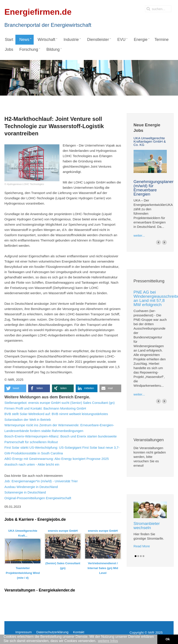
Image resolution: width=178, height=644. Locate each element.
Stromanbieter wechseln (147, 526)
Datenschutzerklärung (52, 632)
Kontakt (79, 632)
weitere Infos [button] (108, 641)
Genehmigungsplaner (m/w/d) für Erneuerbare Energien (154, 188)
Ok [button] (168, 639)
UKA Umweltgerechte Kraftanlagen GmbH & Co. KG (150, 141)
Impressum (24, 632)
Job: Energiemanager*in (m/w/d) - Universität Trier (41, 481)
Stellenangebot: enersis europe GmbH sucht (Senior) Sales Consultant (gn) (60, 403)
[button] (15, 388)
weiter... (139, 235)
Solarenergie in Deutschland (25, 492)
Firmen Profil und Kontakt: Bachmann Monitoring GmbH (45, 408)
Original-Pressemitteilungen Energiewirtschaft (38, 498)
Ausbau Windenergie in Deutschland (31, 487)
